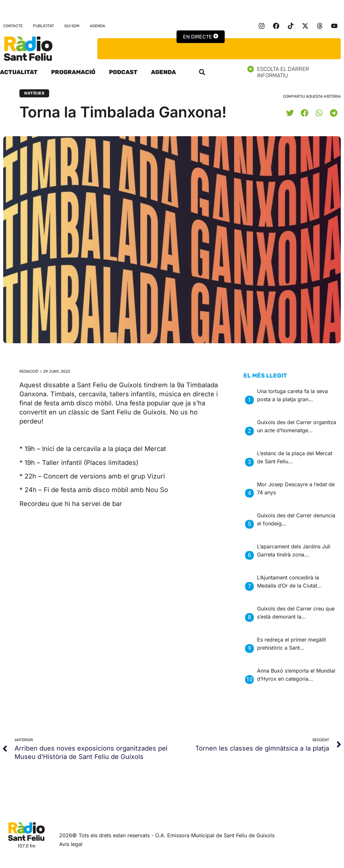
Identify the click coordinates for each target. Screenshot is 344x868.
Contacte (13, 26)
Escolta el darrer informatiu (296, 72)
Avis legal (71, 844)
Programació (73, 72)
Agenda (97, 26)
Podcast (123, 72)
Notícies (34, 93)
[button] (202, 72)
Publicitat (43, 26)
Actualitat (19, 72)
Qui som (72, 26)
